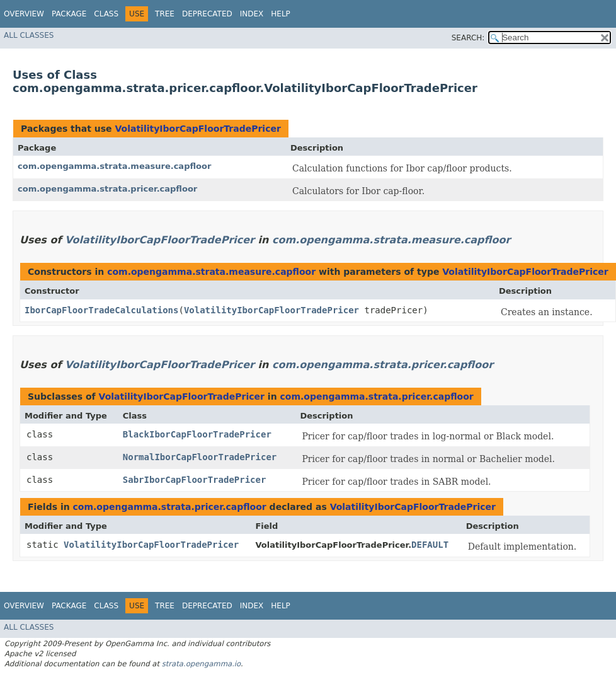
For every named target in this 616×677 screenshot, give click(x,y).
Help (281, 14)
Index (252, 14)
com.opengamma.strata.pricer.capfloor (107, 189)
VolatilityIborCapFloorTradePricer (197, 129)
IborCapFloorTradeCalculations (101, 310)
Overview (24, 14)
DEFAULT (430, 545)
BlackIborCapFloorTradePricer (197, 434)
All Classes (29, 35)
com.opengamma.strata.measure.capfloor (114, 166)
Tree (165, 14)
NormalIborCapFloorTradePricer (200, 457)
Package (69, 14)
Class (106, 14)
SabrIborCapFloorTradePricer (195, 480)
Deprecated (207, 14)
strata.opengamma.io (201, 664)
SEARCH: (468, 38)
